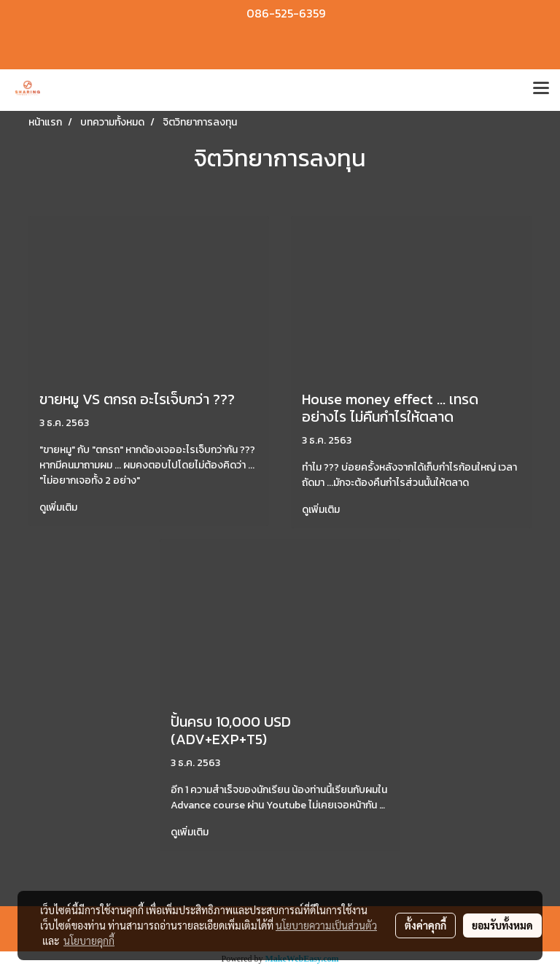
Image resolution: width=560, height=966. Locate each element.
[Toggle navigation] (541, 90)
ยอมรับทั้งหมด (502, 925)
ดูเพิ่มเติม (59, 507)
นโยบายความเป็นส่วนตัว (326, 925)
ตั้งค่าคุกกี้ (425, 925)
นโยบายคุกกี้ (89, 940)
